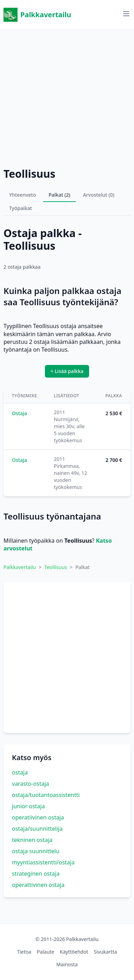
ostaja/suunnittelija (37, 829)
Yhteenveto (23, 195)
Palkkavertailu (37, 15)
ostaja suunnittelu (36, 851)
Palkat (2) (60, 195)
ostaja (20, 772)
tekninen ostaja (32, 840)
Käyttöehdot (74, 952)
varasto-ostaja (31, 784)
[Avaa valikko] (126, 14)
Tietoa (24, 952)
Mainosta (67, 964)
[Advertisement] (67, 97)
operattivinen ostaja (38, 885)
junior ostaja (28, 806)
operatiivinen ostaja (38, 817)
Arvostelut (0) (99, 195)
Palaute (45, 952)
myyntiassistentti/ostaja (43, 862)
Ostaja (19, 413)
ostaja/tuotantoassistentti (46, 795)
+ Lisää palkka (67, 371)
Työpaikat (21, 208)
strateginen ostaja (36, 874)
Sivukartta (105, 952)
